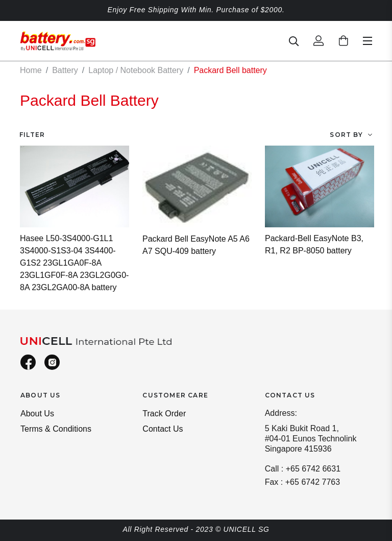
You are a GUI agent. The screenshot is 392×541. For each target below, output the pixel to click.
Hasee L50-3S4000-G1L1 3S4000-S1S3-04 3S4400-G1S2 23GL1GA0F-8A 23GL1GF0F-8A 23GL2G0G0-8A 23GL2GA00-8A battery (74, 263)
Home (31, 70)
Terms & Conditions (56, 429)
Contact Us (163, 429)
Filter (32, 135)
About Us (37, 414)
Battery (65, 70)
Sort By (346, 135)
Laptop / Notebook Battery (136, 70)
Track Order (164, 414)
